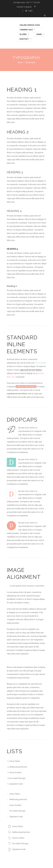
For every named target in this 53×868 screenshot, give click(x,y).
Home (20, 62)
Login (30, 11)
